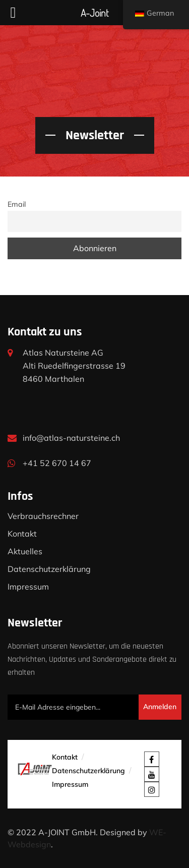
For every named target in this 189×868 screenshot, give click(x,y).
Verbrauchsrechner (43, 516)
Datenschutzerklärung (49, 569)
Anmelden (160, 707)
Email (17, 204)
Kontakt (22, 534)
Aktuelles (25, 551)
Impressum (28, 587)
